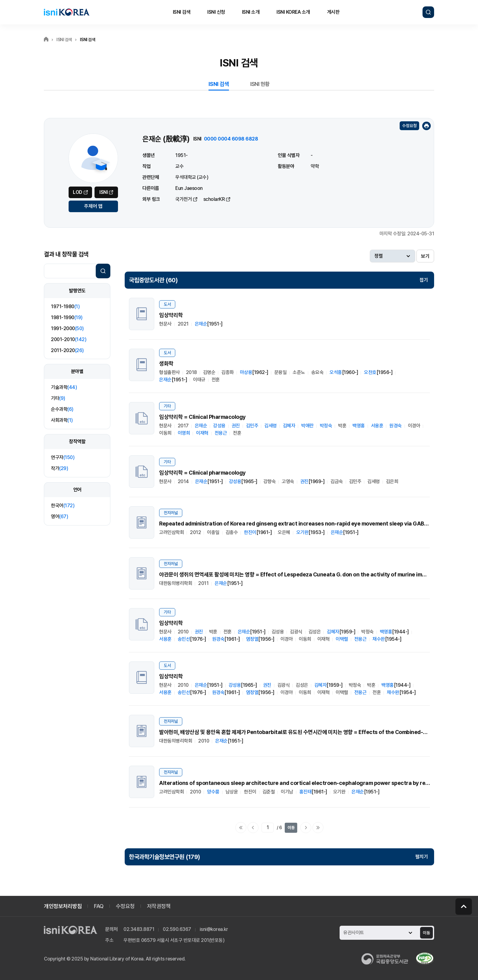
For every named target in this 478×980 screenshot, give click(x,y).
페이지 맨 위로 (464, 907)
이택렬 (342, 639)
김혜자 (289, 426)
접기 (424, 280)
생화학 (166, 363)
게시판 (333, 12)
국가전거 (184, 199)
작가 (59, 468)
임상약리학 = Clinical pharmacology (202, 473)
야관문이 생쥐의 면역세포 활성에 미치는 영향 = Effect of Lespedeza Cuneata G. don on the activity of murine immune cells (304, 574)
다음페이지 (306, 828)
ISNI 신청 (216, 12)
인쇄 (426, 126)
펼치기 (422, 857)
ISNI (103, 192)
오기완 (303, 532)
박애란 (307, 426)
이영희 (184, 433)
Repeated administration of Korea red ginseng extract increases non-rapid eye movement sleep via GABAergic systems (313, 524)
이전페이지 (253, 828)
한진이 (250, 532)
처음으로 (241, 828)
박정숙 (326, 426)
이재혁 (202, 433)
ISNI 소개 (251, 12)
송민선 (184, 639)
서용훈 (377, 426)
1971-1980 (65, 306)
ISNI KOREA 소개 (293, 12)
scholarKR (214, 199)
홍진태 (306, 792)
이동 (291, 828)
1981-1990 (67, 317)
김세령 (271, 426)
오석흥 (336, 372)
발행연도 (77, 291)
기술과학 (64, 387)
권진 (236, 426)
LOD (78, 192)
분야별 (77, 371)
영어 (59, 517)
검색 (428, 12)
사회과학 (62, 420)
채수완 (379, 639)
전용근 (221, 433)
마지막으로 (318, 828)
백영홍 (359, 426)
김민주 (252, 426)
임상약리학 (171, 315)
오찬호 (370, 372)
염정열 (252, 639)
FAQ (99, 906)
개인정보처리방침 (63, 906)
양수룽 (213, 792)
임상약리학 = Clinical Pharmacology (202, 417)
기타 (58, 398)
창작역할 (77, 442)
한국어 (63, 506)
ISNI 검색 (182, 12)
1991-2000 (67, 328)
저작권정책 (159, 906)
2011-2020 (67, 350)
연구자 (63, 457)
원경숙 (396, 426)
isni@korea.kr (214, 929)
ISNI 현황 (260, 84)
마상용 (246, 372)
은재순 (201, 324)
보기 (425, 256)
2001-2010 (69, 339)
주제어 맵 (93, 206)
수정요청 (409, 126)
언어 (77, 490)
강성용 (219, 426)
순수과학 (62, 409)
